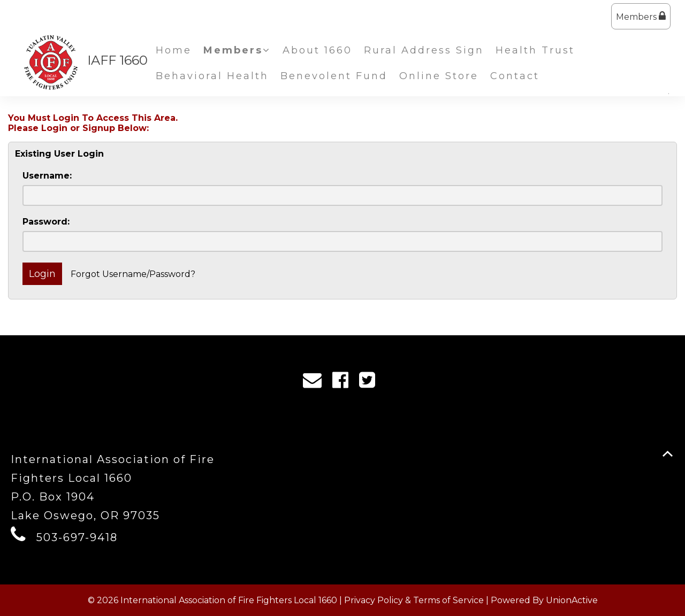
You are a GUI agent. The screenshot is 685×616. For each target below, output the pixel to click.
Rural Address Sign (424, 50)
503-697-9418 (77, 537)
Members (641, 16)
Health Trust (535, 50)
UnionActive (572, 600)
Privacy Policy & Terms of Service (414, 600)
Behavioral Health (212, 76)
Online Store (439, 76)
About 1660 (317, 50)
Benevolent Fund (334, 76)
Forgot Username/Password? (133, 274)
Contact (515, 76)
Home (174, 50)
